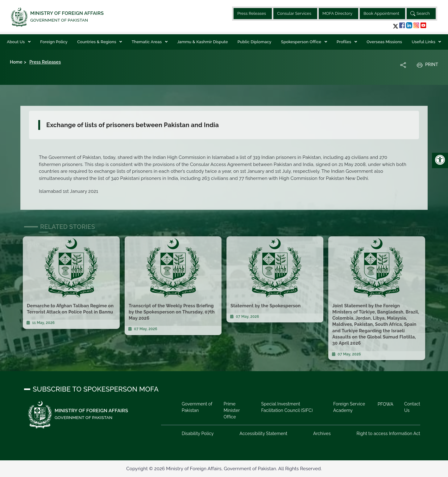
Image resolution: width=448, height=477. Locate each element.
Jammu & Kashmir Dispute (202, 42)
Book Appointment (381, 13)
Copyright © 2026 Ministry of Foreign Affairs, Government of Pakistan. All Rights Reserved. (224, 469)
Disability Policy (198, 433)
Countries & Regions (97, 42)
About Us (16, 42)
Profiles (344, 42)
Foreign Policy (54, 42)
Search (420, 14)
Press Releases (252, 13)
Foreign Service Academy (349, 407)
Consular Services (294, 13)
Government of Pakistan (197, 407)
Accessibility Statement (263, 433)
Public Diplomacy (255, 42)
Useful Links (424, 42)
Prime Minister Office (232, 410)
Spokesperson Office (302, 42)
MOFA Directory (337, 13)
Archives (322, 433)
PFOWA (386, 404)
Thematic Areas (147, 42)
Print (427, 65)
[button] (396, 26)
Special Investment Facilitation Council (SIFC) (287, 407)
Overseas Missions (384, 42)
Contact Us (412, 407)
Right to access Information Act (388, 433)
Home (16, 62)
